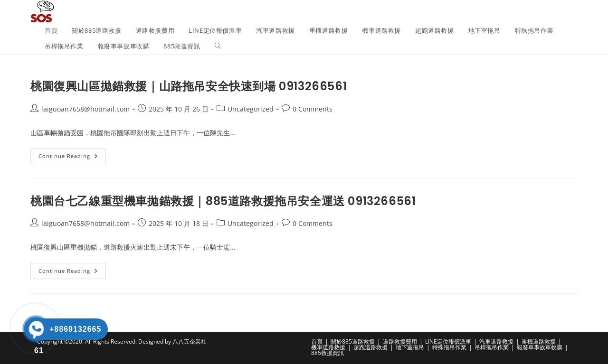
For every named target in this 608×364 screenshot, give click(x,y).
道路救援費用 (400, 341)
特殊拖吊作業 (449, 347)
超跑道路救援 (370, 347)
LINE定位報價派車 (448, 341)
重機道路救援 (539, 341)
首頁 (317, 341)
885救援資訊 (328, 353)
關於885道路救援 (353, 341)
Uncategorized (251, 109)
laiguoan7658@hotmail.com (85, 109)
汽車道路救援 (496, 341)
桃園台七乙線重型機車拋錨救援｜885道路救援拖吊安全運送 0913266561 (223, 201)
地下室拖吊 (410, 347)
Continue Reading (72, 158)
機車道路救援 (328, 347)
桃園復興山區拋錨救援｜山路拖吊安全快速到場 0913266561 (189, 86)
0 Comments (313, 109)
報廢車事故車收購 (540, 347)
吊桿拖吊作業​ (492, 347)
